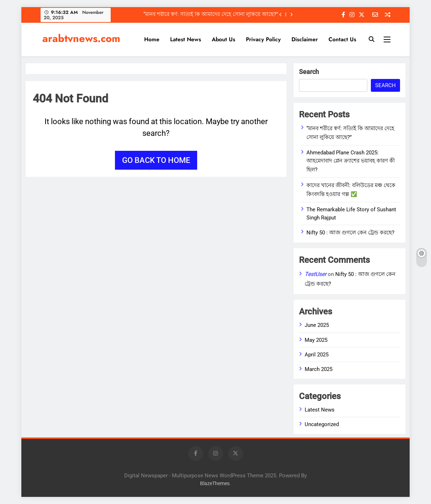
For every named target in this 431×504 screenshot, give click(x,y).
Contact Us (342, 39)
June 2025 (317, 325)
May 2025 (316, 340)
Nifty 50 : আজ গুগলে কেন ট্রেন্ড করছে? (350, 233)
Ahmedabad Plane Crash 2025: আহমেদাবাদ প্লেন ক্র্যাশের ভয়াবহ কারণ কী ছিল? (351, 161)
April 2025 (317, 355)
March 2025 (319, 369)
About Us (224, 39)
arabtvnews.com (81, 38)
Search (309, 72)
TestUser (316, 274)
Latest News (186, 39)
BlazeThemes (215, 484)
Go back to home (156, 160)
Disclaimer (305, 39)
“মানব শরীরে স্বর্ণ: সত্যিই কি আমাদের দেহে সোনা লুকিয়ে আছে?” (211, 15)
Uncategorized (322, 424)
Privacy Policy (263, 39)
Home (152, 39)
